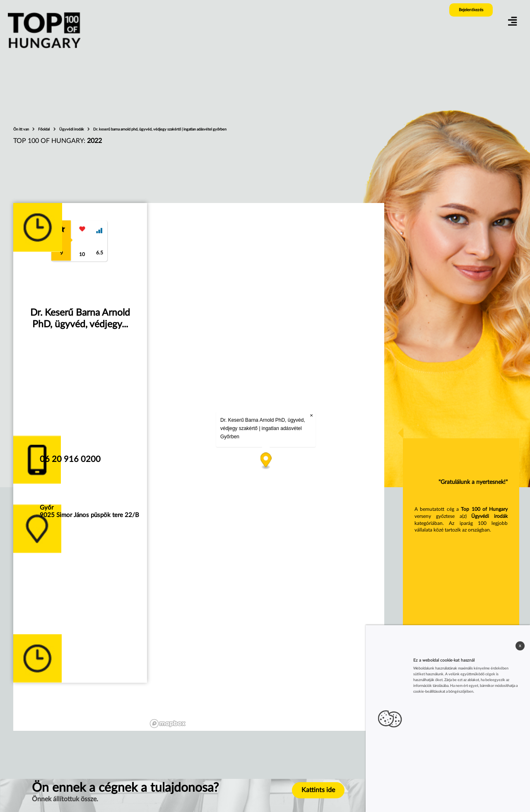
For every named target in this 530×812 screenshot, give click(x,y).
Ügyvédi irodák (72, 129)
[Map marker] (266, 461)
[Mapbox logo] (168, 724)
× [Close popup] (311, 415)
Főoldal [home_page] (44, 129)
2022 (94, 141)
